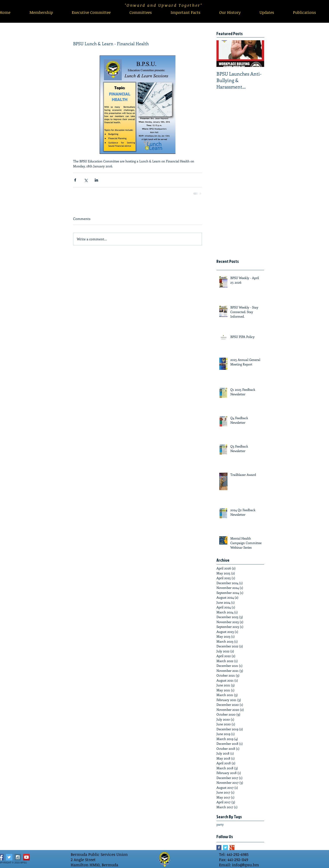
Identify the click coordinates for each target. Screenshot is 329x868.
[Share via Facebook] (75, 180)
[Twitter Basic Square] (225, 848)
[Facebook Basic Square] (219, 848)
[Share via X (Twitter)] (86, 180)
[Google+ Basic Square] (232, 848)
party (220, 824)
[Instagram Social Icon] (18, 857)
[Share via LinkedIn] (96, 180)
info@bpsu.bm (246, 865)
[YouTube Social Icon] (26, 857)
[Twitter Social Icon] (9, 857)
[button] (141, 12)
